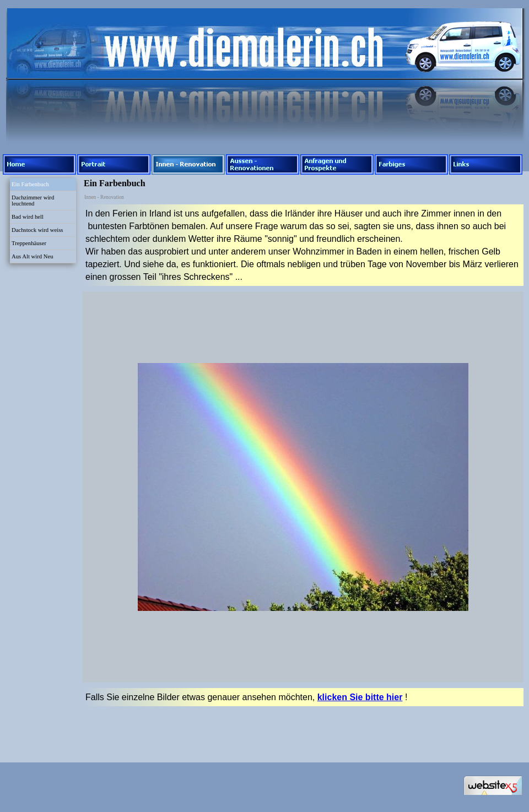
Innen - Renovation (104, 197)
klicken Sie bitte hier (360, 697)
